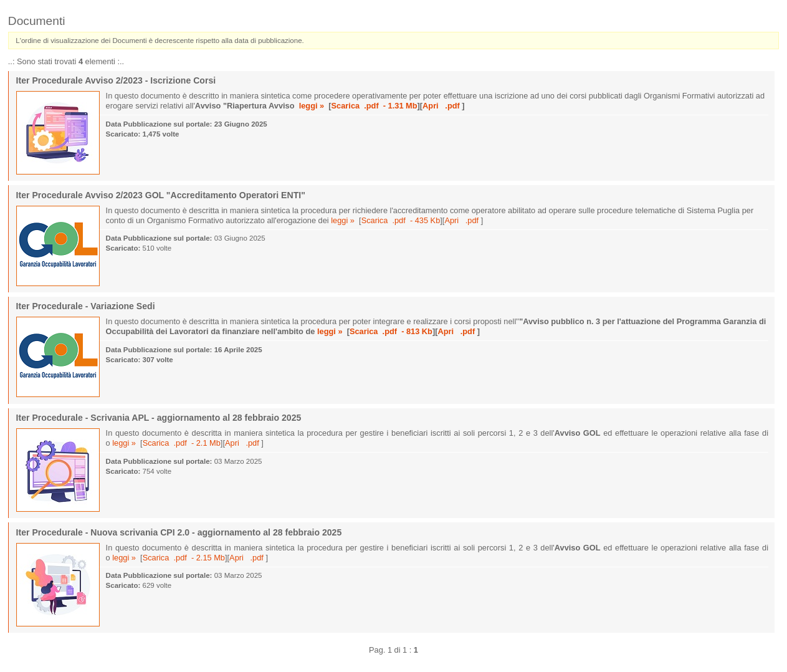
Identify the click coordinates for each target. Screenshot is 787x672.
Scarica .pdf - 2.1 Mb (182, 443)
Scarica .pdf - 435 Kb (401, 220)
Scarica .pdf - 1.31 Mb (374, 106)
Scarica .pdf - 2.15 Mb (184, 558)
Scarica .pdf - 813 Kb (391, 331)
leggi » (312, 106)
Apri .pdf (442, 106)
